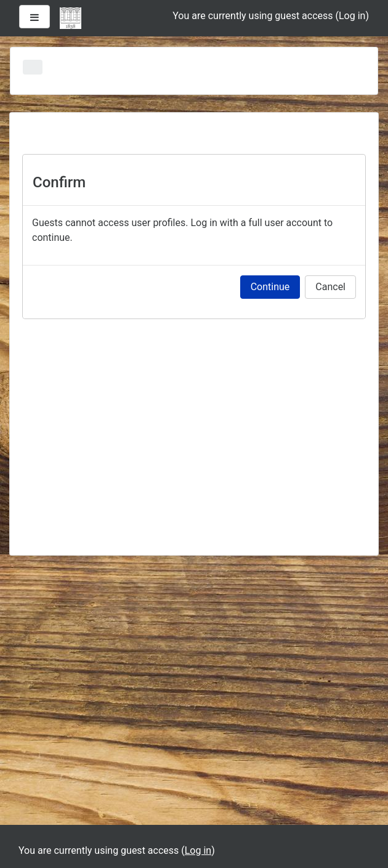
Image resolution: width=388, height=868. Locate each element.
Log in (352, 16)
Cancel (330, 287)
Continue (270, 287)
